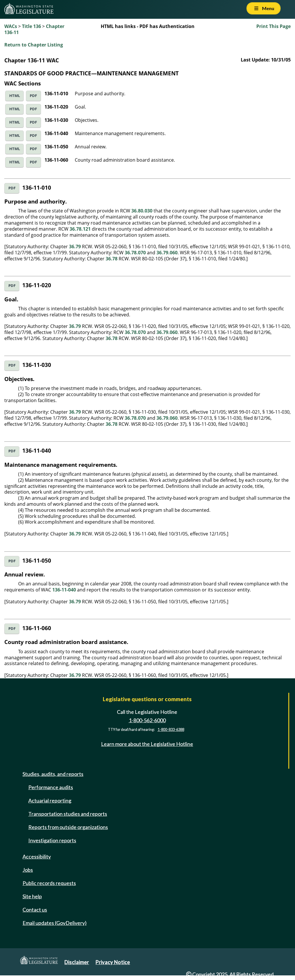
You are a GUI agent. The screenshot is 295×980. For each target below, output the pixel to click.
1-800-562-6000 (147, 720)
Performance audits (51, 787)
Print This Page (273, 26)
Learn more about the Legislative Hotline (147, 744)
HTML (15, 96)
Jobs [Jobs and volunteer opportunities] (28, 870)
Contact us (35, 910)
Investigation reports (52, 840)
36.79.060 (167, 253)
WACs (11, 26)
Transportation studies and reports (68, 814)
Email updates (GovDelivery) (55, 923)
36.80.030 (142, 211)
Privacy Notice (113, 962)
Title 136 (31, 26)
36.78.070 (135, 253)
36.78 (112, 259)
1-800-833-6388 (171, 730)
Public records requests (49, 883)
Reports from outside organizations (68, 827)
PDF (33, 96)
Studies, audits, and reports (53, 774)
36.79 (75, 247)
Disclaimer (77, 962)
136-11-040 (64, 590)
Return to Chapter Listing (34, 45)
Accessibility (37, 856)
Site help (32, 896)
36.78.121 (80, 229)
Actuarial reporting (50, 800)
